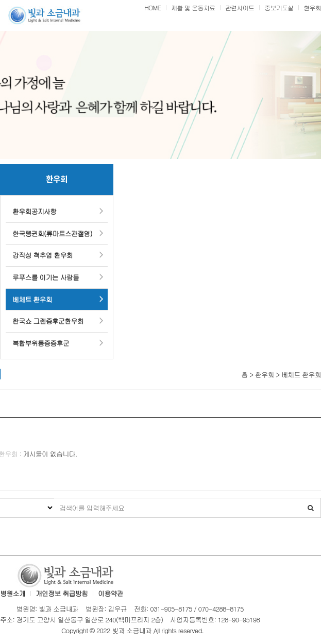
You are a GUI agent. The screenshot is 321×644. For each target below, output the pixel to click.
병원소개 (13, 593)
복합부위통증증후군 (41, 343)
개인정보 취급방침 (62, 593)
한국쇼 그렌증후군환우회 (48, 321)
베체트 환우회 (32, 299)
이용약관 (111, 593)
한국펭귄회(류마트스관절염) (52, 233)
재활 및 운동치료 (193, 7)
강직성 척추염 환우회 (43, 255)
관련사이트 (240, 7)
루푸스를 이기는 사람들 (46, 277)
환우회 (312, 7)
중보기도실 (279, 7)
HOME (153, 7)
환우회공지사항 (35, 211)
